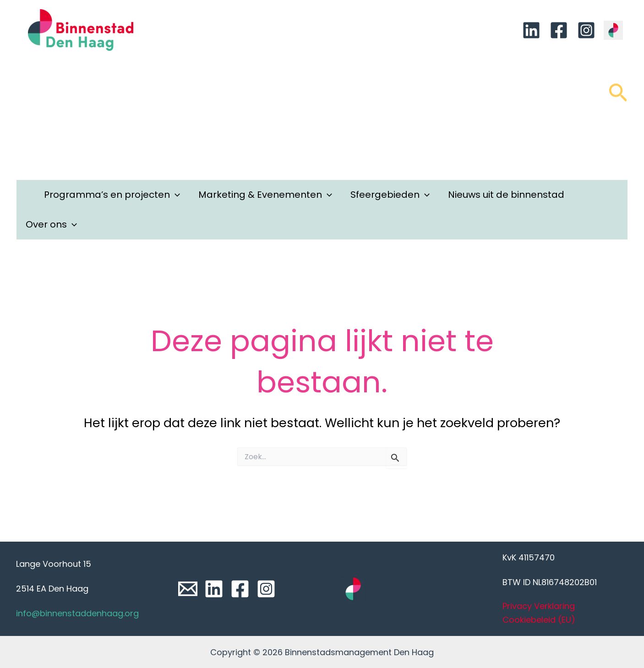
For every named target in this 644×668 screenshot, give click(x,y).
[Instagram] (586, 30)
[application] (175, 195)
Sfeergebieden (390, 195)
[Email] (188, 589)
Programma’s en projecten (112, 195)
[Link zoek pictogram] (618, 97)
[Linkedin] (531, 30)
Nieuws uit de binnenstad (506, 195)
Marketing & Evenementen (265, 195)
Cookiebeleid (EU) (539, 620)
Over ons (51, 225)
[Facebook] (559, 30)
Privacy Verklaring (539, 606)
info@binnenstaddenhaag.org (77, 613)
